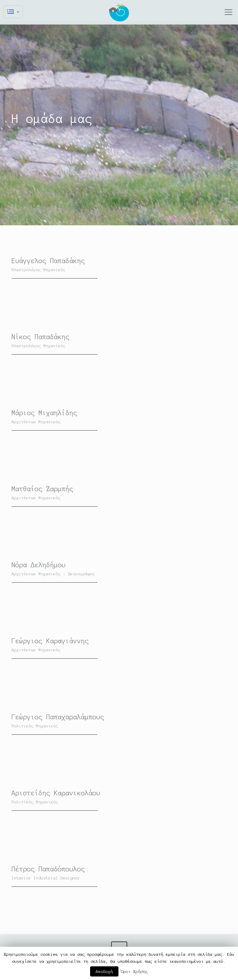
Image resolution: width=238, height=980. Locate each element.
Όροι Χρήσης (134, 971)
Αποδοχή (104, 971)
